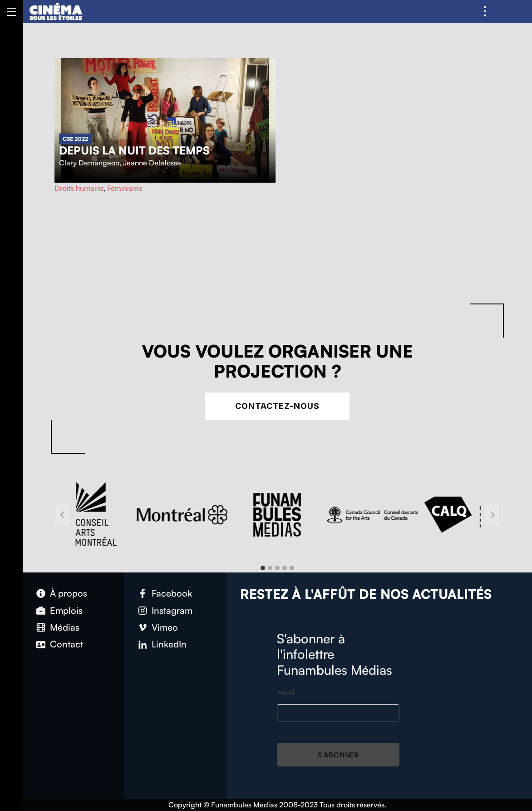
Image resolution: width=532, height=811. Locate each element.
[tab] (263, 568)
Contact (66, 644)
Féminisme (125, 188)
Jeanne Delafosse (152, 163)
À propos (69, 593)
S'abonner (338, 755)
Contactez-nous (277, 406)
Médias (65, 627)
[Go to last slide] (63, 515)
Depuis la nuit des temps (134, 150)
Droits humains (79, 188)
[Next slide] (492, 515)
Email (286, 693)
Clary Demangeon (89, 163)
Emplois (66, 610)
